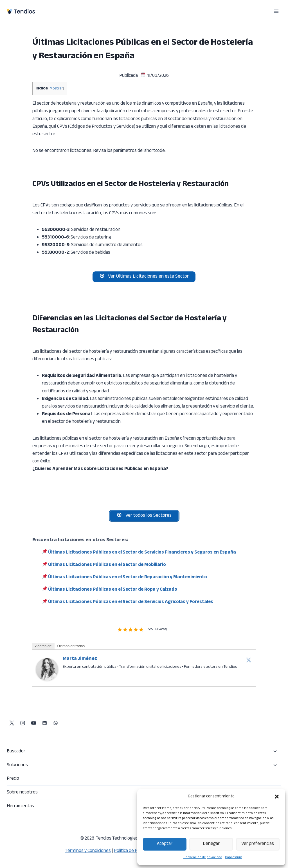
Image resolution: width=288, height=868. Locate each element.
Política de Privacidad (135, 851)
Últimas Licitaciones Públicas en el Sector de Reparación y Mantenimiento (128, 580)
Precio (13, 779)
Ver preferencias (258, 844)
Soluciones (17, 765)
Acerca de (43, 648)
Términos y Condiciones (88, 851)
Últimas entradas (71, 648)
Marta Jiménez (80, 661)
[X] (12, 723)
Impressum (234, 857)
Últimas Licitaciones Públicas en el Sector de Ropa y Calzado (113, 592)
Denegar (211, 844)
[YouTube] (33, 723)
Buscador (16, 751)
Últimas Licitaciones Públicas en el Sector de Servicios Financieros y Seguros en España (142, 555)
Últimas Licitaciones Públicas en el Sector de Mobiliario (107, 568)
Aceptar (165, 844)
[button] (277, 797)
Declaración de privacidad (203, 857)
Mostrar (56, 89)
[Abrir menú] (276, 11)
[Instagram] (22, 723)
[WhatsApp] (55, 723)
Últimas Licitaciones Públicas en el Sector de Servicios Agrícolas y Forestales (131, 605)
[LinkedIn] (44, 723)
